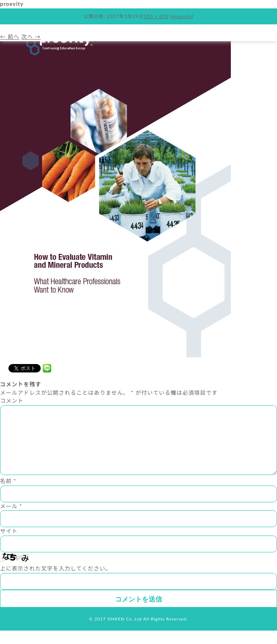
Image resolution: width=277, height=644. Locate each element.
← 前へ (10, 37)
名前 (8, 494)
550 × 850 (156, 16)
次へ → (31, 37)
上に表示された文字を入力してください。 (56, 582)
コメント (12, 401)
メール (11, 520)
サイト (9, 544)
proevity (182, 16)
